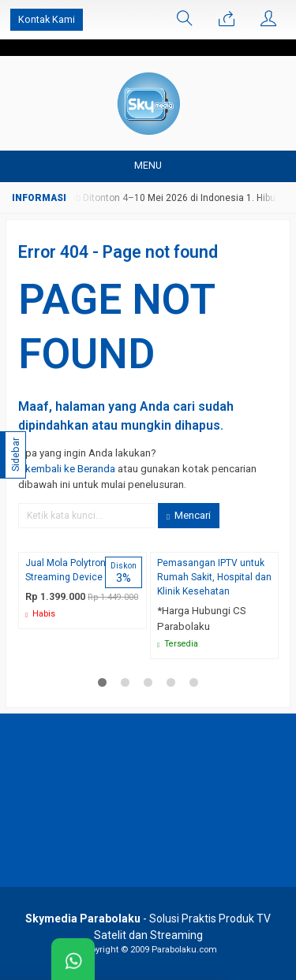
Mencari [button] (189, 516)
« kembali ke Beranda (67, 469)
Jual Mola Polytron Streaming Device (66, 570)
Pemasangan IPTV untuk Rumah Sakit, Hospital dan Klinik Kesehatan (214, 577)
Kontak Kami (47, 19)
